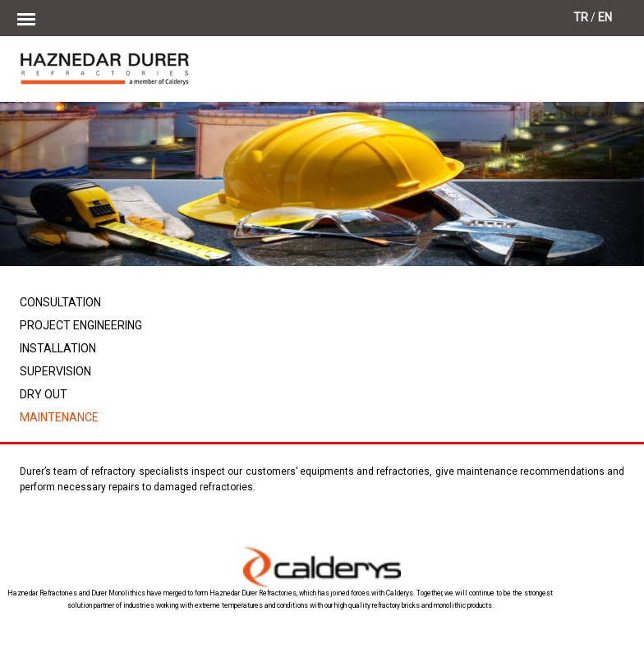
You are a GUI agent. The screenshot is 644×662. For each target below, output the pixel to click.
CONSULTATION (60, 302)
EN (605, 17)
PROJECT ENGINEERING (81, 325)
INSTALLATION (58, 348)
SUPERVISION (55, 371)
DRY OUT (44, 394)
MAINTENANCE (59, 417)
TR (581, 17)
